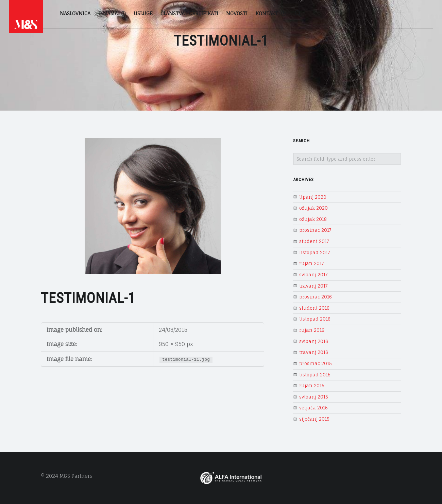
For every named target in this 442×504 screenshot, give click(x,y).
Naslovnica (75, 13)
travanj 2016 (314, 352)
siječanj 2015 (314, 419)
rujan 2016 (312, 330)
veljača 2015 (313, 408)
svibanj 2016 (314, 341)
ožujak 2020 (313, 208)
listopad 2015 (315, 375)
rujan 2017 (312, 263)
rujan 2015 (312, 386)
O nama (112, 13)
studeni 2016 (314, 308)
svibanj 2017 (313, 275)
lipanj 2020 (313, 197)
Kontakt (271, 13)
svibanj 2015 (314, 397)
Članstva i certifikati (189, 13)
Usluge (143, 13)
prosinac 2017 (315, 230)
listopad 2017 (315, 253)
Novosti (237, 13)
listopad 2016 (315, 319)
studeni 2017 (314, 241)
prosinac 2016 (316, 297)
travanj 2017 (313, 286)
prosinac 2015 (316, 363)
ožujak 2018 (313, 219)
